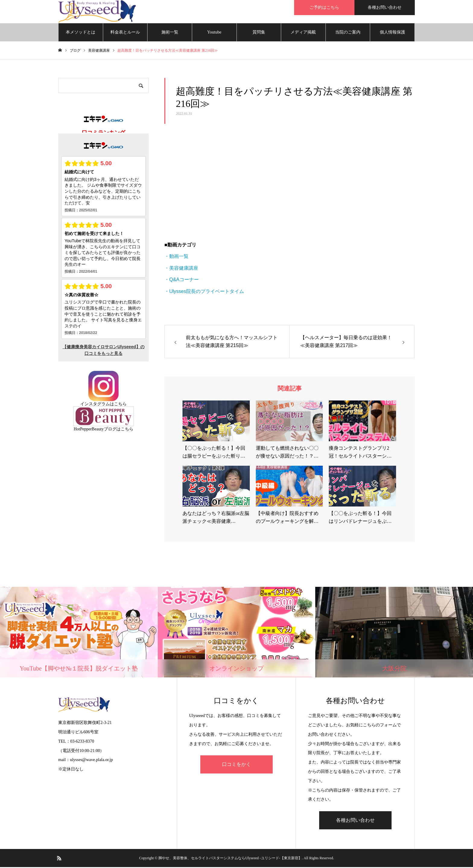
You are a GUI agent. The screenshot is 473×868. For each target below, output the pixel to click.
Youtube (214, 33)
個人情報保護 (392, 33)
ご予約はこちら (324, 7)
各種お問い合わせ (385, 7)
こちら (120, 405)
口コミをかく (237, 765)
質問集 (259, 33)
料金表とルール (125, 33)
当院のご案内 (348, 33)
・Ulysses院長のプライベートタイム (204, 292)
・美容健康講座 (181, 269)
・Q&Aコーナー (182, 280)
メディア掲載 (303, 33)
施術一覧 (170, 33)
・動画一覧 (176, 257)
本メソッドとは (81, 33)
